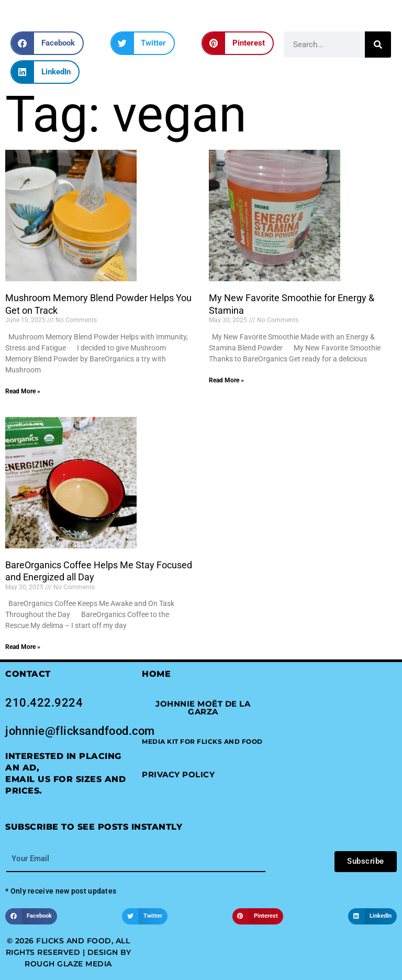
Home (156, 674)
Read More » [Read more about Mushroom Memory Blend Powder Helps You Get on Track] (23, 391)
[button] (47, 43)
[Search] (378, 45)
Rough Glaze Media (68, 964)
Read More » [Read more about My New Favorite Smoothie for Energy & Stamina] (226, 380)
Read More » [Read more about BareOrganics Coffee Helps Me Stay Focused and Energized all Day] (23, 647)
